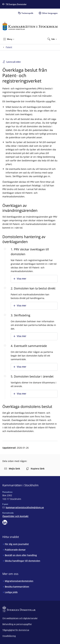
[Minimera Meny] (9, 39)
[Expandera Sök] (52, 39)
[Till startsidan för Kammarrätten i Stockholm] (30, 26)
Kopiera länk (35, 469)
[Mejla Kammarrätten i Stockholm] (23, 507)
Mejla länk (12, 469)
